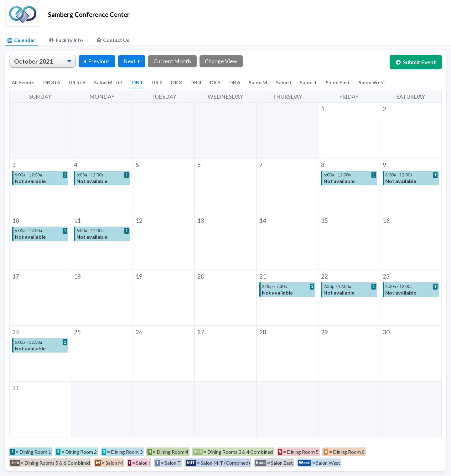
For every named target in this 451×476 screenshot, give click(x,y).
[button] (349, 130)
